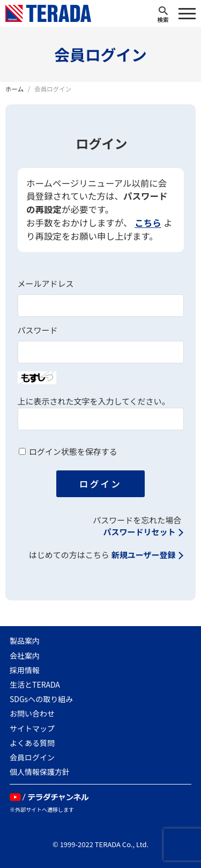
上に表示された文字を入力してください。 (94, 402)
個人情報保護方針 (40, 772)
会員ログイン (32, 757)
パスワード (38, 330)
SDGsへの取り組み (41, 699)
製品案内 (25, 641)
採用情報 (25, 670)
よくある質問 (32, 743)
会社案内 (25, 656)
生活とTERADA (35, 684)
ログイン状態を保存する (73, 452)
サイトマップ (32, 728)
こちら (148, 223)
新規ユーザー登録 (144, 555)
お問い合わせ (32, 713)
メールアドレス (46, 284)
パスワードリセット (139, 532)
